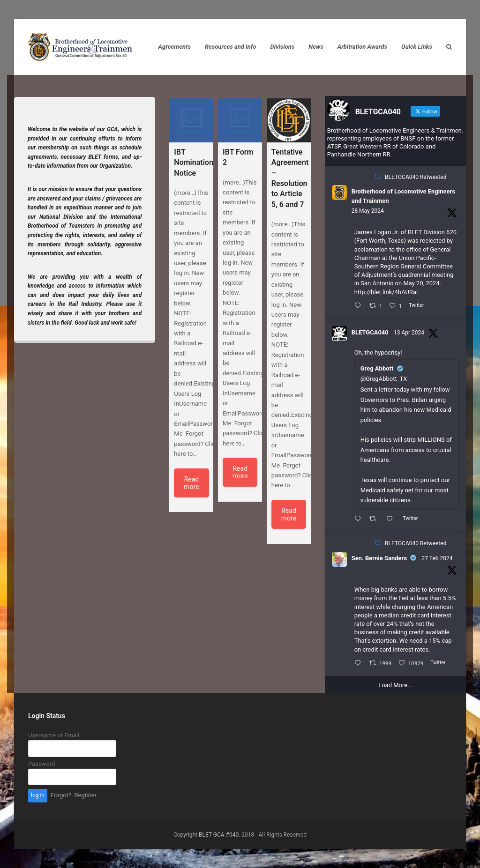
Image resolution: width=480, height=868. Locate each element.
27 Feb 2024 (437, 558)
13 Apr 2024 (409, 333)
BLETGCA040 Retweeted (416, 177)
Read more (191, 483)
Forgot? (61, 795)
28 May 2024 (368, 211)
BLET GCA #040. (219, 835)
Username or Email (54, 735)
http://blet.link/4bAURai (386, 292)
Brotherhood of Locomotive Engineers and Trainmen (403, 196)
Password (41, 764)
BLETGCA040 (370, 332)
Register (86, 795)
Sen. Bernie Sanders (379, 558)
